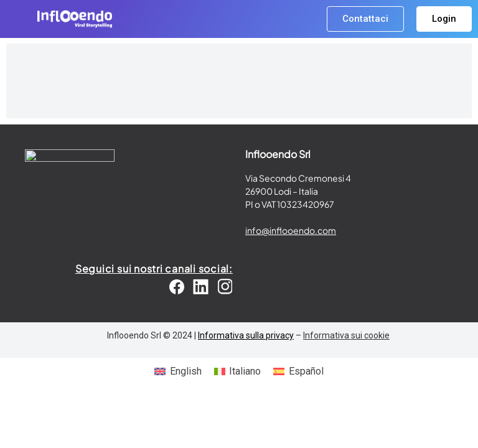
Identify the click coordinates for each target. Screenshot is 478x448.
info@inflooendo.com (291, 230)
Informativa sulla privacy (246, 335)
